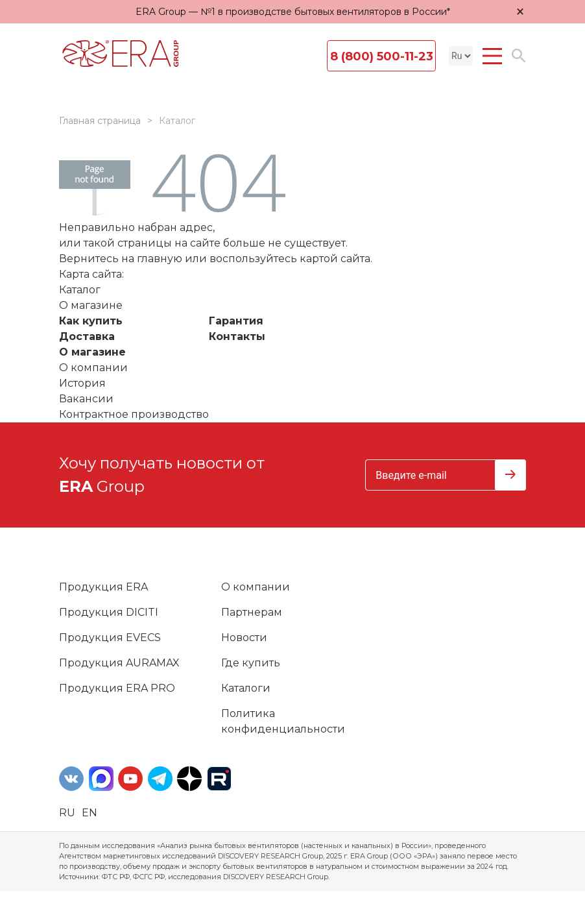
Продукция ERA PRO (117, 688)
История (82, 383)
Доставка (87, 336)
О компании (93, 368)
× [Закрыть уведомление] (520, 11)
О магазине (92, 352)
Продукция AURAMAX (119, 663)
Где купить (251, 663)
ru (67, 813)
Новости (244, 638)
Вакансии (86, 399)
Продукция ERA (103, 587)
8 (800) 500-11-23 (382, 56)
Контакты (237, 336)
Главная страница (100, 121)
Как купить (91, 321)
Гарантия (236, 321)
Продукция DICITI (109, 612)
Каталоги (246, 688)
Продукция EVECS (110, 638)
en (90, 813)
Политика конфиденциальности (283, 721)
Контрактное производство (134, 414)
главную (160, 259)
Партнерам (252, 612)
